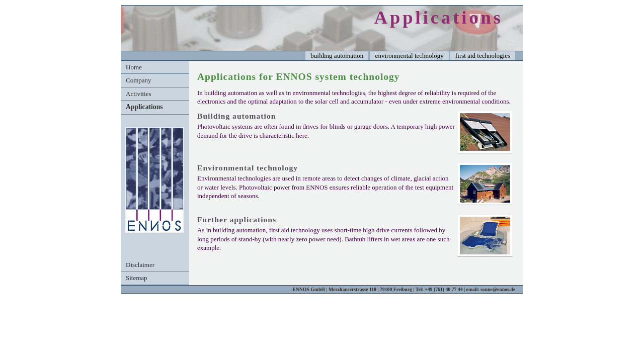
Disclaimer (140, 265)
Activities (139, 94)
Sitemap (137, 278)
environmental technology (410, 56)
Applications (144, 107)
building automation (337, 56)
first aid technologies (483, 56)
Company (139, 80)
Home (134, 67)
